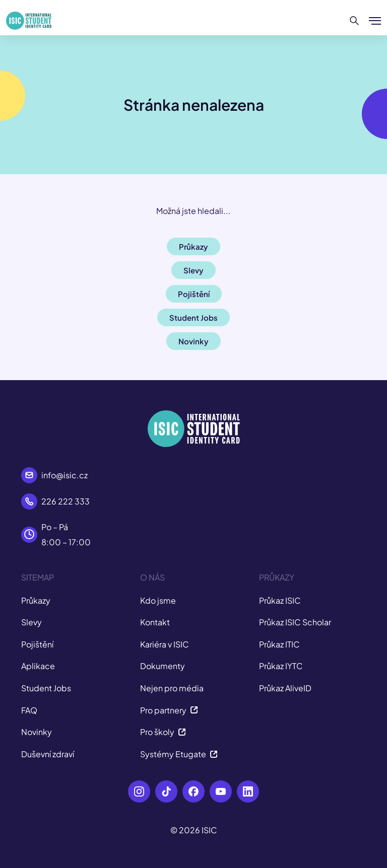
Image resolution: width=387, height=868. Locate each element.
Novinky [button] (193, 341)
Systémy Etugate (179, 754)
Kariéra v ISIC (165, 644)
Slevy (31, 622)
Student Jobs (46, 688)
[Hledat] (354, 21)
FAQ (29, 710)
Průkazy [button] (193, 246)
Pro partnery (169, 710)
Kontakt (155, 622)
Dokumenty (163, 666)
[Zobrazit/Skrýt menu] (375, 21)
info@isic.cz (64, 475)
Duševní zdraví (48, 754)
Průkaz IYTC (281, 666)
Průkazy (36, 600)
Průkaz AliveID (285, 688)
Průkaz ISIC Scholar (295, 622)
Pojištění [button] (194, 294)
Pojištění (37, 644)
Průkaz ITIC (279, 644)
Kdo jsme (158, 600)
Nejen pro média (172, 688)
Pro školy (163, 732)
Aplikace (38, 666)
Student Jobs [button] (193, 317)
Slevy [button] (193, 270)
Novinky (37, 732)
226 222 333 (66, 501)
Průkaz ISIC (280, 600)
